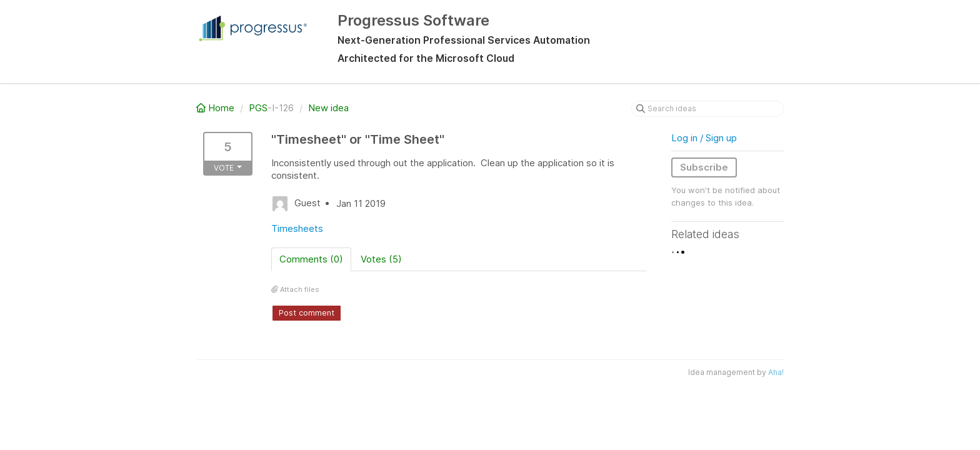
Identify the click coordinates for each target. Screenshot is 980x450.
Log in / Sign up (704, 138)
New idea (328, 108)
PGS (258, 108)
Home (217, 108)
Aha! (776, 372)
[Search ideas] (707, 109)
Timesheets (297, 228)
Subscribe (704, 167)
